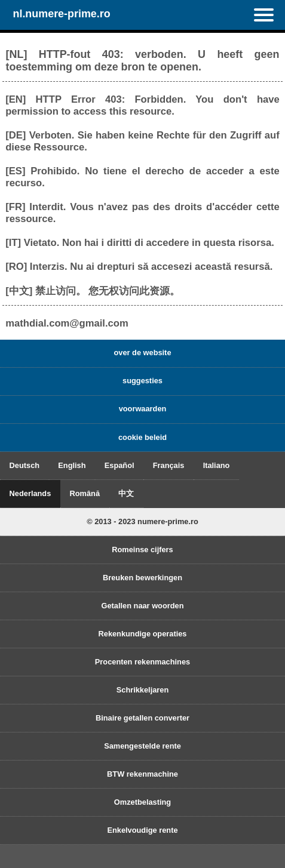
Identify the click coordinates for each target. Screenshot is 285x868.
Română (85, 493)
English (72, 465)
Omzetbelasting (142, 802)
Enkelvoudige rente (142, 830)
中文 (126, 493)
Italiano (217, 465)
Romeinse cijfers (142, 550)
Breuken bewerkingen (142, 578)
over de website (142, 353)
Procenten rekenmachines (142, 662)
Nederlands (30, 493)
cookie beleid (142, 437)
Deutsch (25, 465)
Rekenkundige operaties (143, 634)
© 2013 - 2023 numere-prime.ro (142, 521)
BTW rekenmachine (142, 774)
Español (119, 465)
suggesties (142, 381)
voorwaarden (143, 409)
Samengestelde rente (142, 746)
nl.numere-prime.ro (61, 14)
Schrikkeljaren (143, 690)
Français (169, 465)
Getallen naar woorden (143, 606)
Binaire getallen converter (142, 718)
